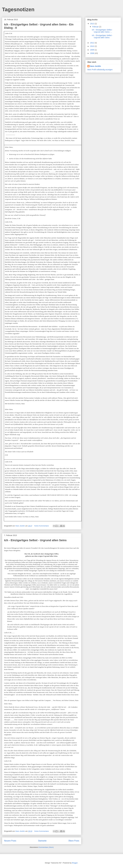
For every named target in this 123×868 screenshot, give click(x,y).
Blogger (75, 863)
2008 (92, 53)
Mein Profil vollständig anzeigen (100, 70)
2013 (92, 24)
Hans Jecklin (95, 66)
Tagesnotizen (18, 9)
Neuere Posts (10, 841)
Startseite (42, 841)
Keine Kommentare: (42, 526)
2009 (92, 50)
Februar (96, 27)
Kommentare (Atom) (46, 847)
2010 (92, 46)
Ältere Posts (74, 841)
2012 (92, 43)
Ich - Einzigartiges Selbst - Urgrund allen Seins (35, 540)
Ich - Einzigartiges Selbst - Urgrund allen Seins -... (102, 31)
